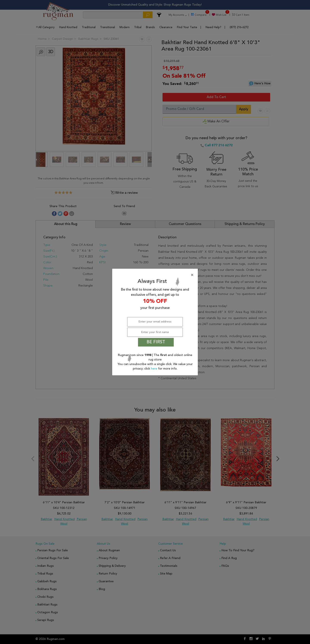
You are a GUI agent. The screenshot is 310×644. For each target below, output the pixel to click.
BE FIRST (156, 342)
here (154, 369)
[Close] (156, 275)
